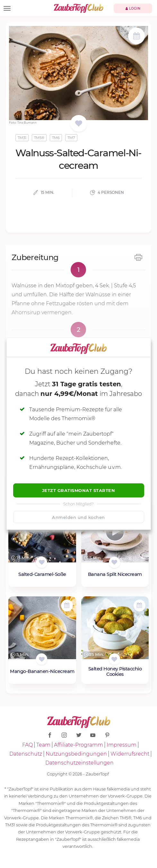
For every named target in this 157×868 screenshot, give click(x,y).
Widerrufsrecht (130, 754)
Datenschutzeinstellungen (79, 763)
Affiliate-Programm (78, 745)
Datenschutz (26, 754)
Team (43, 745)
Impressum (122, 745)
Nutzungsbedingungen (76, 754)
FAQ (27, 745)
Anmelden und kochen (78, 517)
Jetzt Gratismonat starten (79, 490)
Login (133, 8)
